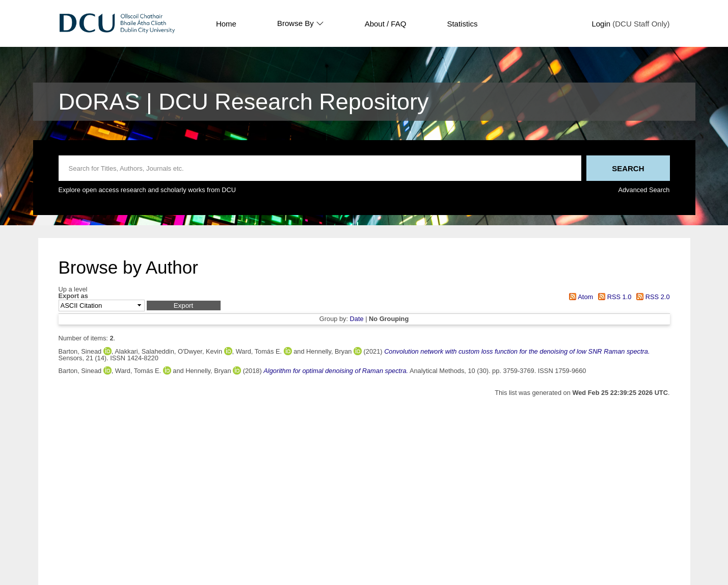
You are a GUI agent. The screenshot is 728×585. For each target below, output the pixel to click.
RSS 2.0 (652, 297)
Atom (579, 297)
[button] (184, 305)
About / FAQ (386, 24)
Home (226, 24)
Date (357, 319)
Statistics (462, 24)
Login (601, 24)
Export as (73, 296)
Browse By (301, 23)
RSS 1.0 (613, 297)
